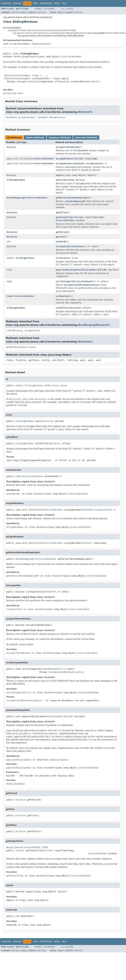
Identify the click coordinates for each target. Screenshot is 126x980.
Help (64, 3)
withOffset (62, 308)
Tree (35, 3)
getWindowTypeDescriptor (21, 347)
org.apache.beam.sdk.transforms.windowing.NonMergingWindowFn (50, 33)
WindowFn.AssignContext (21, 117)
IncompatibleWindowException (66, 672)
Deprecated (46, 3)
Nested (15, 12)
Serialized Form (13, 93)
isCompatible (64, 246)
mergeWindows (33, 330)
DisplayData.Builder (95, 270)
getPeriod (62, 232)
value (28, 847)
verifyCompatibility (68, 281)
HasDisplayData (41, 44)
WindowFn (85, 112)
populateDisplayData (68, 270)
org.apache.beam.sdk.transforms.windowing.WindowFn (38, 30)
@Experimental (15, 847)
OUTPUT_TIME (40, 847)
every (59, 180)
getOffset (62, 212)
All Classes (67, 9)
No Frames (50, 9)
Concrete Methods (86, 137)
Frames (38, 9)
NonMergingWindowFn (26, 57)
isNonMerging (14, 330)
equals (60, 175)
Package (17, 3)
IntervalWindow (116, 33)
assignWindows (64, 159)
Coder (10, 296)
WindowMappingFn (16, 198)
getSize (60, 237)
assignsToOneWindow (68, 147)
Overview (6, 3)
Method (42, 12)
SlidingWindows (16, 180)
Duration (69, 180)
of (57, 258)
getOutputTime (64, 217)
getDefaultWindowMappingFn (72, 198)
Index (57, 3)
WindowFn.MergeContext (52, 117)
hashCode (61, 242)
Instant (79, 159)
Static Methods (35, 137)
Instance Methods (60, 137)
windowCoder (63, 296)
